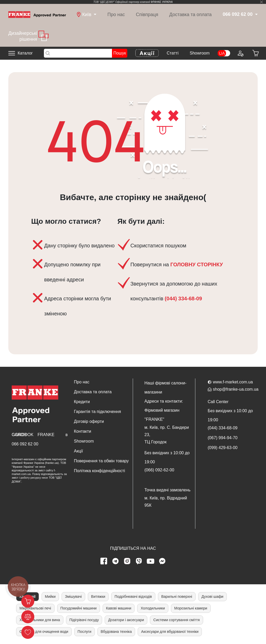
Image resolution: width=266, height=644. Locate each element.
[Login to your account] (240, 53)
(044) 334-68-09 (183, 299)
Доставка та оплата (191, 15)
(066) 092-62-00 (159, 470)
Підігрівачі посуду (84, 620)
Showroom (199, 53)
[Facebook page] (104, 561)
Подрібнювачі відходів (133, 596)
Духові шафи (212, 596)
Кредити (82, 402)
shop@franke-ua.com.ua (236, 389)
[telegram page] (116, 561)
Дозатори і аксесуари (126, 620)
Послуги (85, 632)
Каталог (25, 53)
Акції (79, 451)
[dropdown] (87, 15)
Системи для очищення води (44, 632)
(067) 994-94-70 (223, 438)
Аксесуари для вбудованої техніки (170, 632)
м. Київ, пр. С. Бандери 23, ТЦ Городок (167, 435)
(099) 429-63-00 (223, 448)
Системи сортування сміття (176, 620)
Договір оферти (89, 421)
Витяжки (98, 596)
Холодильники (153, 608)
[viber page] (139, 561)
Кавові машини (119, 608)
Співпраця (147, 15)
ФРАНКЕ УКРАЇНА (162, 2)
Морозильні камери (191, 608)
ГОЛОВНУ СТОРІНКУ (197, 265)
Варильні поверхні (177, 596)
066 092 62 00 (25, 444)
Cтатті (173, 53)
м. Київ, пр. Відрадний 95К (166, 502)
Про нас (116, 15)
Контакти (83, 431)
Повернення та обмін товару (101, 461)
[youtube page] (151, 561)
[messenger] (162, 561)
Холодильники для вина (40, 620)
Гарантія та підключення (98, 412)
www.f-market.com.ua (233, 382)
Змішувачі (73, 596)
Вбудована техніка (116, 632)
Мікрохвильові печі (35, 608)
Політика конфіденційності (100, 471)
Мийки (50, 596)
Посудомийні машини (79, 608)
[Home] (37, 14)
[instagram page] (127, 561)
